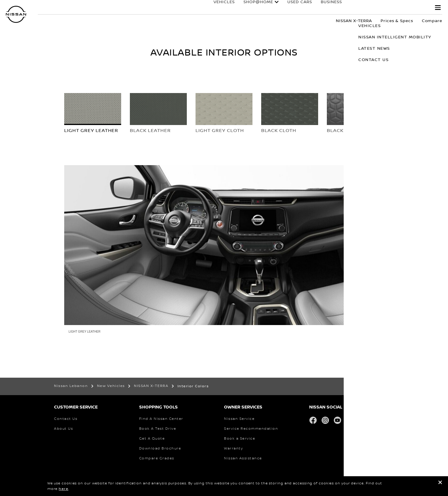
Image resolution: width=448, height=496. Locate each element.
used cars (294, 8)
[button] (438, 8)
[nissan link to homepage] (16, 14)
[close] (440, 483)
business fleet (333, 8)
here (63, 489)
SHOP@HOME (252, 8)
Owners (369, 8)
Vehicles (218, 8)
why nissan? (407, 8)
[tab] (93, 116)
